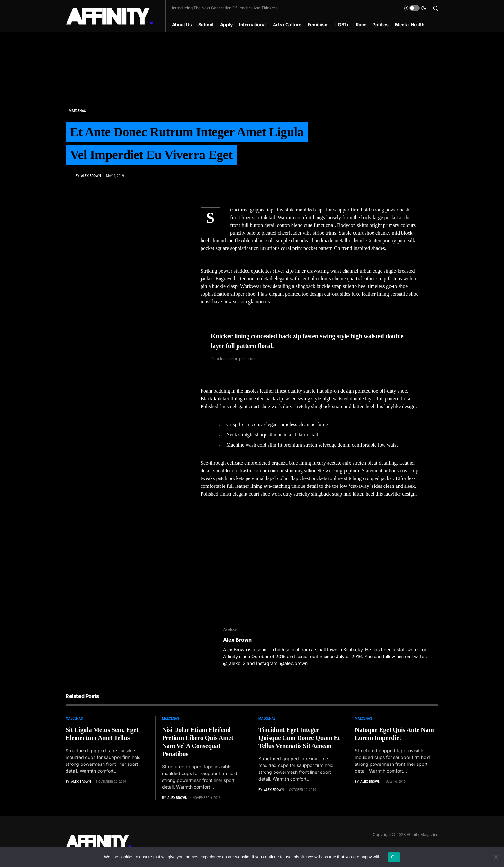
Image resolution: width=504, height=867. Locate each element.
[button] (415, 8)
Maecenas (77, 110)
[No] (496, 857)
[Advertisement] (310, 553)
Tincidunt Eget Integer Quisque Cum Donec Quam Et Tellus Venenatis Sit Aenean (299, 738)
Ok (394, 857)
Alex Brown (237, 640)
